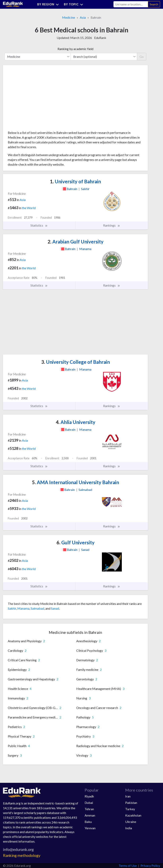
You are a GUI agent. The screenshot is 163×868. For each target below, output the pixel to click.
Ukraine (131, 822)
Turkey (130, 809)
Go (142, 56)
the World (29, 208)
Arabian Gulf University (76, 242)
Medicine (69, 17)
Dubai (89, 803)
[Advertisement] (38, 99)
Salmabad (37, 608)
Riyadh (89, 796)
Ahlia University (76, 422)
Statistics (39, 225)
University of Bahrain (75, 181)
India (129, 828)
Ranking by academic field (75, 49)
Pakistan (131, 803)
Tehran (89, 809)
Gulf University (76, 542)
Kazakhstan (133, 815)
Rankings (112, 225)
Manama (23, 608)
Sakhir (12, 608)
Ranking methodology (22, 855)
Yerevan (90, 828)
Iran (128, 796)
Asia (83, 17)
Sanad (55, 608)
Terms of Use (128, 866)
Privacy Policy (150, 866)
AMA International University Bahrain (76, 482)
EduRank (100, 38)
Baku (88, 822)
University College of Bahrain (76, 362)
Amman (90, 815)
